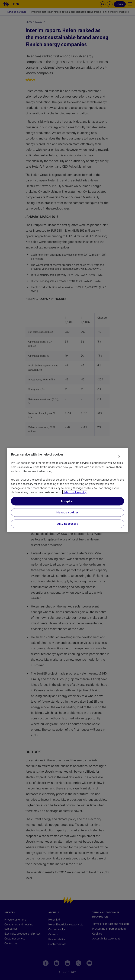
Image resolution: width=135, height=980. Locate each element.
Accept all (67, 501)
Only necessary (68, 524)
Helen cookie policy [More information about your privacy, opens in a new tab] (75, 492)
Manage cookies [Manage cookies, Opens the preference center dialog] (67, 512)
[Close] (119, 456)
